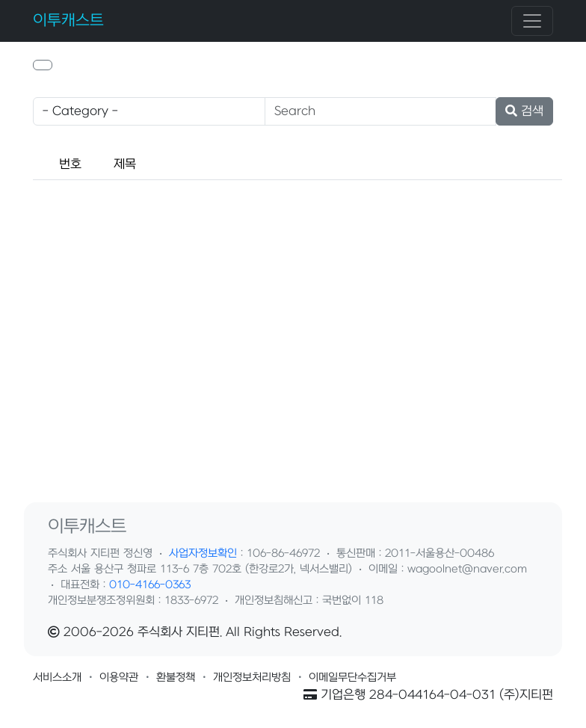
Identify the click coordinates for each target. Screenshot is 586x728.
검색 (524, 111)
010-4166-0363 (150, 585)
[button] (43, 65)
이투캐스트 (68, 21)
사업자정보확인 (203, 553)
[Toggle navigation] (532, 21)
